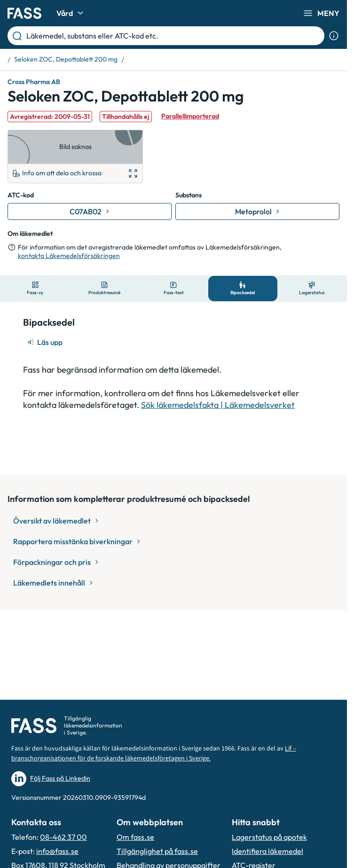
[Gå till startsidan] (24, 13)
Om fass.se (135, 837)
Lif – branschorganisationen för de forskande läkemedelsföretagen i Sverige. (154, 754)
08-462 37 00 (63, 837)
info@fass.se (57, 851)
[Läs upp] (46, 342)
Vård (71, 13)
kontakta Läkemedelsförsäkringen (69, 256)
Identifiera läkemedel (267, 851)
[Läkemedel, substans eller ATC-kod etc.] (173, 36)
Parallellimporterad (190, 116)
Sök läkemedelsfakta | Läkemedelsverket (218, 405)
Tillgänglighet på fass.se (157, 851)
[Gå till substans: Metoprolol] (257, 211)
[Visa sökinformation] (334, 36)
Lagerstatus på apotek (269, 837)
